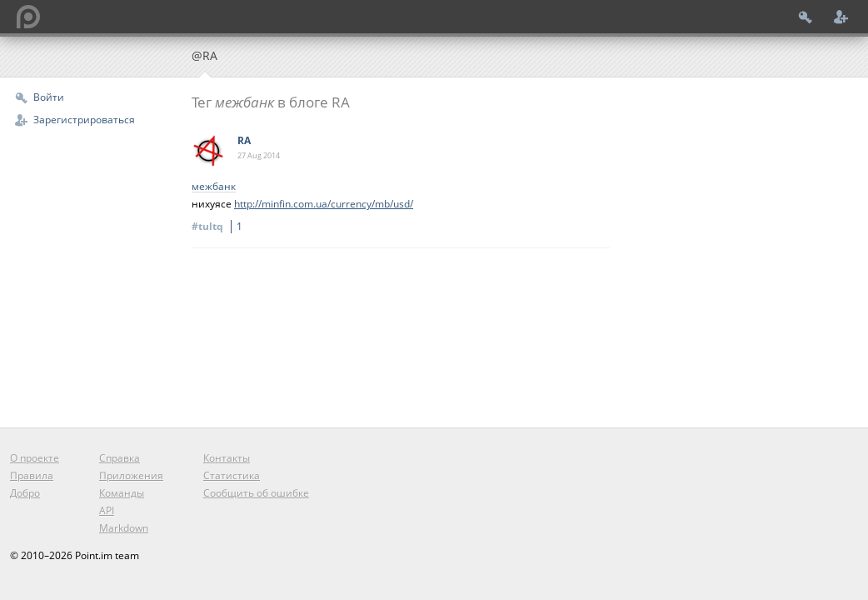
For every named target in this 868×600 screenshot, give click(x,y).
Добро (25, 493)
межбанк (214, 187)
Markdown (124, 528)
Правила (32, 475)
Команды (122, 493)
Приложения (131, 475)
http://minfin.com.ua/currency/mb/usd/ (324, 204)
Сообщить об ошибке (256, 493)
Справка (120, 458)
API (107, 510)
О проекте (35, 458)
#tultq (219, 226)
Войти (49, 97)
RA (244, 140)
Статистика (232, 475)
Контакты (227, 458)
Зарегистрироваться (84, 120)
